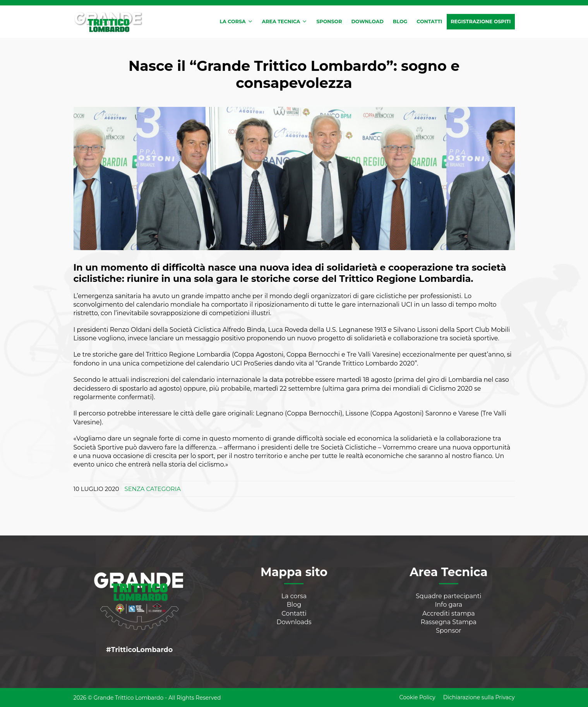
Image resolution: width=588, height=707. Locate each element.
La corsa (232, 21)
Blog (400, 21)
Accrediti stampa (449, 613)
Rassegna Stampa (449, 622)
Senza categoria (153, 489)
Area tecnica (281, 21)
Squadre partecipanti (449, 596)
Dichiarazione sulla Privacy (479, 697)
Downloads (294, 622)
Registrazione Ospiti (481, 21)
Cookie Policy (417, 697)
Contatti (429, 21)
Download (367, 21)
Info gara (448, 605)
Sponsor (329, 21)
